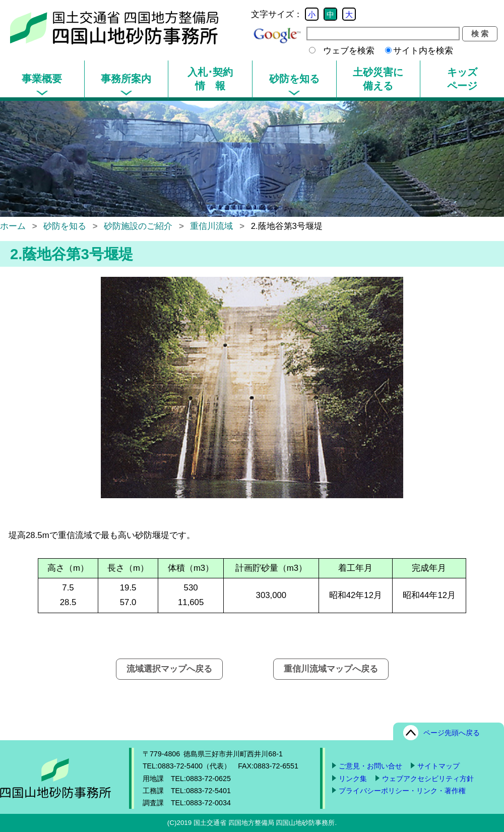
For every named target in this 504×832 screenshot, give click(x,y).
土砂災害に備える (378, 79)
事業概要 (42, 79)
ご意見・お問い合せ (370, 766)
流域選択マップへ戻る (169, 669)
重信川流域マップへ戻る (331, 669)
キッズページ (462, 79)
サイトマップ (438, 766)
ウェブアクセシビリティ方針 (428, 779)
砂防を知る (294, 79)
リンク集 (353, 779)
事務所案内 (126, 79)
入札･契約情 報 (210, 79)
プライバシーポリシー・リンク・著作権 (402, 791)
